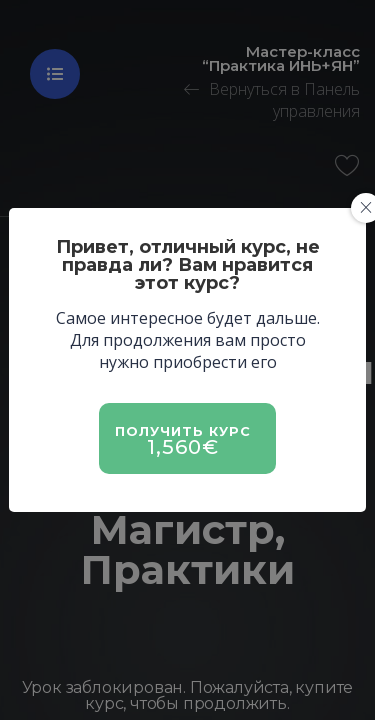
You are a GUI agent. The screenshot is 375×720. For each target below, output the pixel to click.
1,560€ (183, 447)
